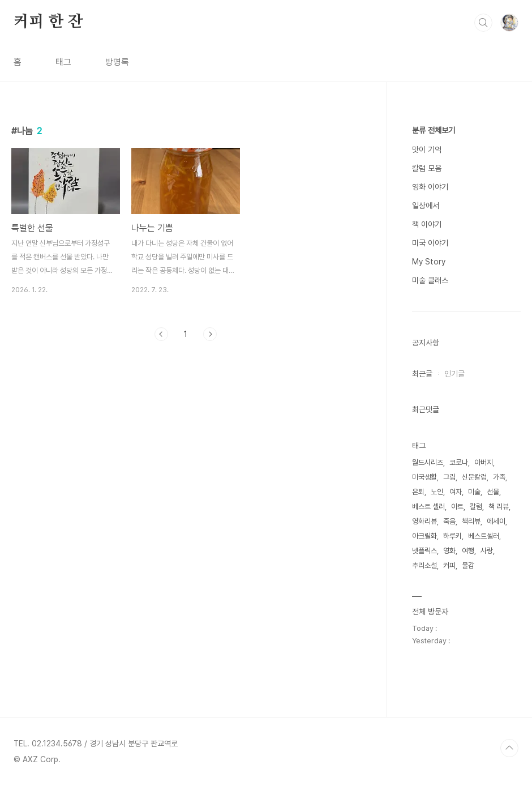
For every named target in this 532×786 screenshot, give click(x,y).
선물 (493, 492)
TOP (509, 748)
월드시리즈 (428, 462)
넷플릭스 (424, 551)
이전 (161, 334)
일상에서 (426, 206)
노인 (437, 492)
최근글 (422, 374)
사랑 (487, 551)
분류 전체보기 (434, 130)
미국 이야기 (430, 243)
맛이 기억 (427, 149)
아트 (457, 507)
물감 (468, 565)
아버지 (484, 462)
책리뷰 (471, 521)
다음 (210, 334)
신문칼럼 (474, 477)
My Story (429, 262)
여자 (456, 492)
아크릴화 (424, 536)
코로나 (459, 462)
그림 (449, 477)
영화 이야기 (430, 187)
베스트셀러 (484, 536)
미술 (474, 492)
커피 (449, 565)
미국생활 (424, 477)
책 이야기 (427, 224)
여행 (468, 551)
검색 (483, 23)
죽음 (449, 521)
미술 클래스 (430, 280)
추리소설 (424, 565)
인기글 (454, 374)
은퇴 (418, 492)
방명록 (117, 62)
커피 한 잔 (48, 22)
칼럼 (476, 507)
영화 (449, 551)
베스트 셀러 (428, 507)
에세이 (496, 521)
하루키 (452, 536)
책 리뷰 (499, 507)
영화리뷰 (424, 521)
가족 (499, 477)
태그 (63, 62)
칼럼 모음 (427, 168)
